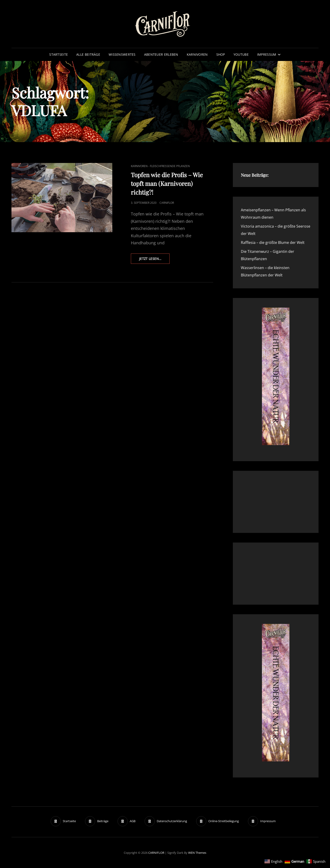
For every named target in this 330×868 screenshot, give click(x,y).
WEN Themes (197, 853)
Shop (221, 54)
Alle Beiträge (88, 54)
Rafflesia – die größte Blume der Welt (273, 242)
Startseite (59, 54)
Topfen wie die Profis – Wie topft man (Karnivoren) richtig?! (167, 183)
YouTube (241, 54)
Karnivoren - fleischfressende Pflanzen (160, 166)
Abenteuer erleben (161, 54)
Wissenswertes (122, 54)
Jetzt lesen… (154, 260)
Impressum (267, 54)
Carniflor (167, 203)
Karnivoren (197, 54)
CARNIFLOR (156, 853)
